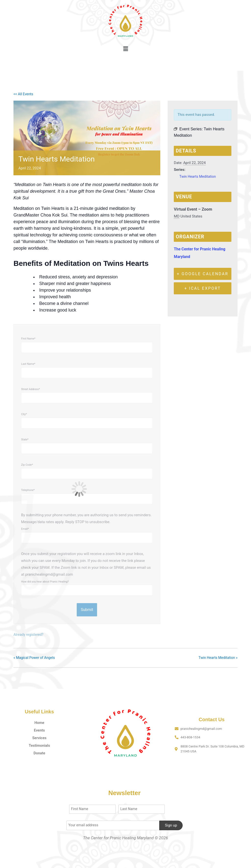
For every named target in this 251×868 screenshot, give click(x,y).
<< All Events (24, 94)
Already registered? (29, 635)
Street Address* (31, 389)
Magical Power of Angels (35, 658)
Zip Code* (27, 465)
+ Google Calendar (203, 274)
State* (25, 440)
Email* (25, 529)
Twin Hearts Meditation (199, 176)
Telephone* (28, 490)
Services (39, 738)
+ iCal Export (203, 288)
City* (24, 414)
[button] (125, 49)
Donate (39, 753)
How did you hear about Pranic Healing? (45, 582)
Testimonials (39, 745)
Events (39, 730)
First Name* (28, 339)
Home (39, 722)
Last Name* (28, 364)
